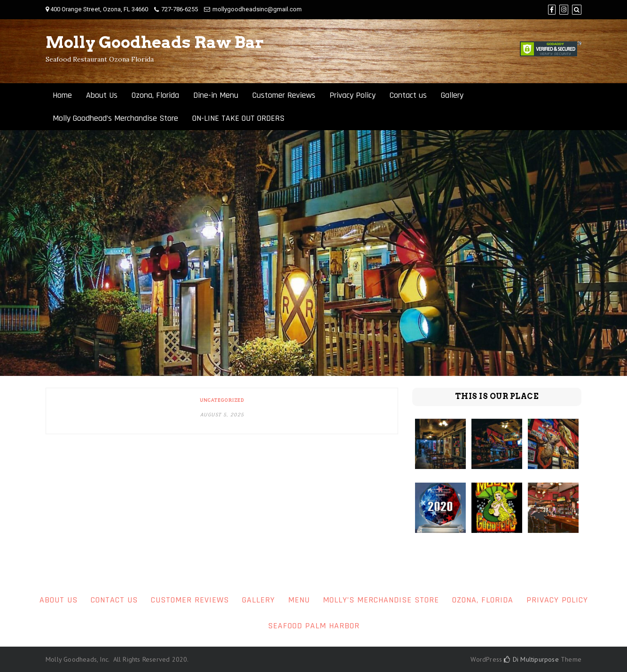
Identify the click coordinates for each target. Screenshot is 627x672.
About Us (102, 95)
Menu (299, 600)
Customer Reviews (284, 95)
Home (62, 95)
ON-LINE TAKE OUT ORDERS (238, 118)
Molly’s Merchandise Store (381, 600)
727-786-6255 (180, 9)
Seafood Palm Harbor (314, 626)
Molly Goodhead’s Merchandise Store (115, 118)
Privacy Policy (353, 95)
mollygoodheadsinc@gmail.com (257, 9)
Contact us (408, 95)
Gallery (452, 95)
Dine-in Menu (216, 95)
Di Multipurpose (531, 659)
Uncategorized (222, 400)
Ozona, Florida (155, 95)
